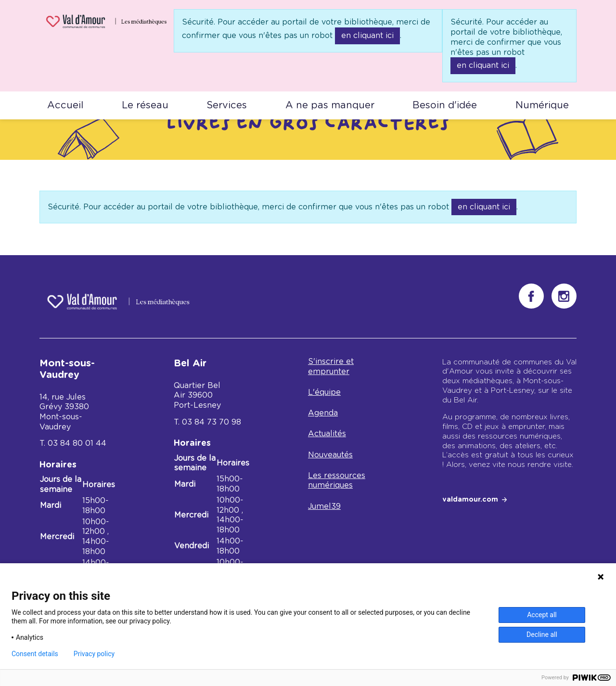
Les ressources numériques (337, 481)
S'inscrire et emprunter (331, 367)
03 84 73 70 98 (212, 422)
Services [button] (227, 105)
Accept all (542, 615)
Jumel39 (324, 506)
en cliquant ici (367, 36)
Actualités (327, 434)
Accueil (65, 105)
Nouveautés (330, 455)
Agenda (323, 413)
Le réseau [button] (145, 105)
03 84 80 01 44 (77, 443)
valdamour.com (470, 500)
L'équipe (324, 392)
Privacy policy (94, 654)
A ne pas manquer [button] (330, 105)
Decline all (542, 634)
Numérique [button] (542, 105)
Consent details (35, 654)
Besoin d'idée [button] (445, 105)
